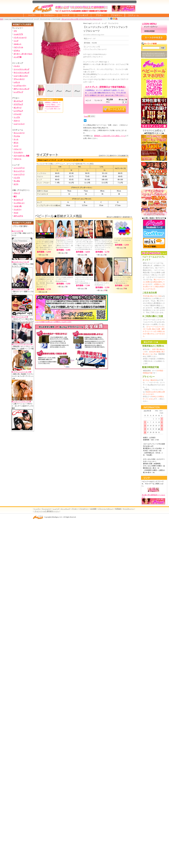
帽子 (15, 196)
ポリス (16, 143)
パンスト (17, 66)
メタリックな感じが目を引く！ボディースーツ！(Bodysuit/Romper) (64, 279)
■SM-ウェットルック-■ (20, 317)
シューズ (66, 15)
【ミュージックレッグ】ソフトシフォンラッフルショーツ (82, 19)
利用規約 (118, 509)
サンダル (17, 181)
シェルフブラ (18, 34)
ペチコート (18, 159)
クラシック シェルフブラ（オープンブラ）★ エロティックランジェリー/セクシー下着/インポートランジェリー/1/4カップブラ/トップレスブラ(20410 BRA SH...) (84, 245)
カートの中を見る (154, 38)
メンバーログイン (154, 27)
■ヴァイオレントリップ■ (20, 289)
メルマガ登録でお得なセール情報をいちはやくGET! (71, 321)
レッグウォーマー (20, 86)
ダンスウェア (18, 101)
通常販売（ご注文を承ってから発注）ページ (110, 136)
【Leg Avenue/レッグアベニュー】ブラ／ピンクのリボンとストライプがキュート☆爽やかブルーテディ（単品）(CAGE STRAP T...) (64, 244)
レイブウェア (18, 111)
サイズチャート (128, 509)
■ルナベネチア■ (17, 231)
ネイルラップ (18, 200)
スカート (17, 121)
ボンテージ (150, 53)
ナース (16, 139)
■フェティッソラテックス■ (21, 401)
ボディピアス (18, 216)
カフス (16, 184)
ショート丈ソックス (21, 76)
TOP (1, 19)
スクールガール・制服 (21, 156)
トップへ (37, 509)
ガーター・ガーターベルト (23, 54)
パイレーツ (18, 149)
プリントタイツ (19, 79)
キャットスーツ (19, 133)
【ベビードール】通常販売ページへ (47, 511)
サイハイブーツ (19, 171)
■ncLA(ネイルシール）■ (20, 262)
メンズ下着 (18, 57)
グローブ (17, 193)
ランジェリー (49, 15)
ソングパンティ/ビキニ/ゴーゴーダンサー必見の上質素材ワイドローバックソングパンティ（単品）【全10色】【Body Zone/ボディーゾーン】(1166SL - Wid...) (45, 245)
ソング (16, 41)
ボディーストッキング (21, 89)
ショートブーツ (19, 174)
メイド (16, 146)
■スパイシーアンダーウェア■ (22, 344)
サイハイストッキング (21, 73)
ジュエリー (18, 209)
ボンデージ (18, 108)
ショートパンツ (19, 124)
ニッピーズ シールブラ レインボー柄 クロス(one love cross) (123, 240)
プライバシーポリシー (106, 509)
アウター (99, 15)
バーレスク (18, 114)
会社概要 (93, 509)
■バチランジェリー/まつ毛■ (21, 372)
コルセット (18, 44)
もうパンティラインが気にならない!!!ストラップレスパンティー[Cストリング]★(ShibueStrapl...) (123, 280)
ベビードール (18, 47)
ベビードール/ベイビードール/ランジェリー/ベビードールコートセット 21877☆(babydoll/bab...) (84, 280)
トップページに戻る (32, 15)
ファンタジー (18, 152)
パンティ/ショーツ (20, 38)
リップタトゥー (19, 203)
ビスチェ (17, 51)
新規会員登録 (154, 31)
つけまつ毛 (18, 206)
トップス (17, 117)
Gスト (144, 53)
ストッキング (83, 15)
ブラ (15, 31)
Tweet (86, 116)
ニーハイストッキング (21, 69)
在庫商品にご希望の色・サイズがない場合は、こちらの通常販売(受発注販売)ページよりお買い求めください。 (53, 107)
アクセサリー (116, 15)
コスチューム (133, 15)
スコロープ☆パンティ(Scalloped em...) (102, 284)
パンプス (17, 178)
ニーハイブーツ (19, 168)
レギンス (17, 82)
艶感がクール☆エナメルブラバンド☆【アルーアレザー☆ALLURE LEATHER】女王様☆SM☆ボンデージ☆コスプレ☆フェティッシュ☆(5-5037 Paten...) (104, 245)
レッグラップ (18, 92)
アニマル (17, 136)
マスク (16, 213)
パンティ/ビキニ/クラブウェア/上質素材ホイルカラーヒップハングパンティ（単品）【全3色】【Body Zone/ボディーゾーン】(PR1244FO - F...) (45, 282)
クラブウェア (18, 104)
